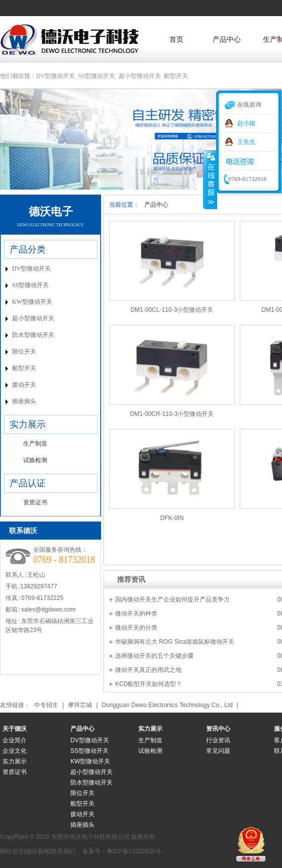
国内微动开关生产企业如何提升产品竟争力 (172, 599)
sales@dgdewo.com (48, 610)
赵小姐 (246, 123)
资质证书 (35, 502)
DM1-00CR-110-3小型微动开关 (172, 414)
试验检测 (35, 460)
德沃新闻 (38, 851)
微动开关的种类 (136, 614)
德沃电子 (51, 211)
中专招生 (46, 705)
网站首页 (12, 851)
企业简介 (15, 740)
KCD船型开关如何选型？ (149, 684)
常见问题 (218, 751)
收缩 (210, 180)
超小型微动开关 (140, 76)
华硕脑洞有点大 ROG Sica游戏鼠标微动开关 (175, 642)
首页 (176, 39)
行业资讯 (218, 740)
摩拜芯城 (80, 705)
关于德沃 (15, 729)
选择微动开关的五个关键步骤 (154, 656)
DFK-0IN (172, 518)
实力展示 (28, 424)
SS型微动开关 (97, 76)
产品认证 (28, 483)
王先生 (246, 142)
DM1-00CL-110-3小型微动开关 (172, 310)
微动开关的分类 (136, 628)
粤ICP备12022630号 (134, 851)
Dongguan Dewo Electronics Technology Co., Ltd (167, 705)
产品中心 (227, 39)
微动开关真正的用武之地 (148, 670)
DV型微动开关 (56, 76)
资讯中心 (218, 729)
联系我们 (63, 851)
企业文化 (15, 751)
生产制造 (35, 444)
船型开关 (176, 76)
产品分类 (28, 249)
